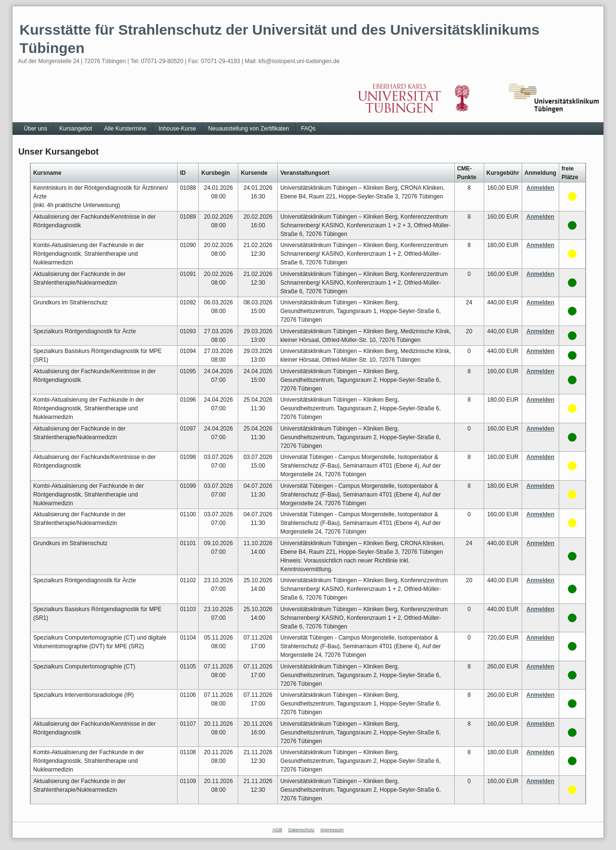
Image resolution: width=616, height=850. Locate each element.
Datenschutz (301, 830)
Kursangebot (76, 129)
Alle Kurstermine (125, 129)
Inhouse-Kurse (177, 129)
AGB (277, 830)
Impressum (332, 830)
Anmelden (540, 188)
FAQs (308, 129)
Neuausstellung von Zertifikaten (248, 129)
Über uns (36, 129)
